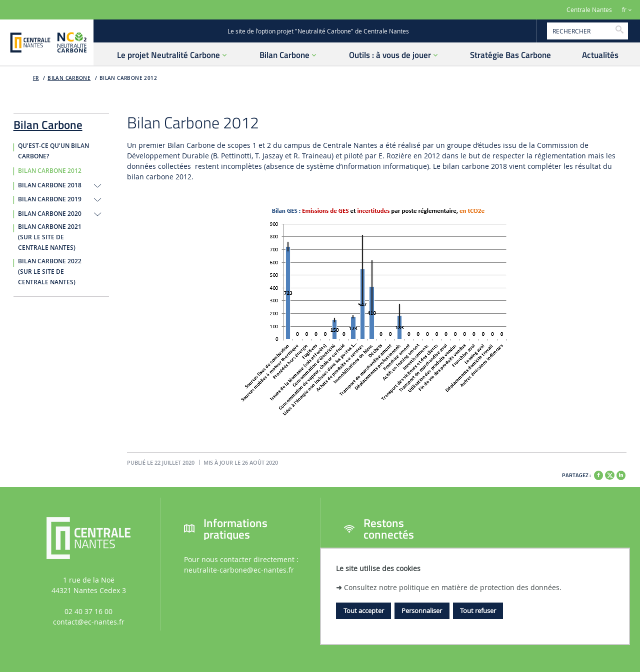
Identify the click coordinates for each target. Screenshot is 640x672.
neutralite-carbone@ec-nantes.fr (239, 570)
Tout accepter (364, 611)
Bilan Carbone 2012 (128, 78)
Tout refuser (478, 611)
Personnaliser (422, 611)
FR (36, 78)
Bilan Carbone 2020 (50, 214)
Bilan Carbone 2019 (50, 199)
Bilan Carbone (69, 78)
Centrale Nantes (589, 10)
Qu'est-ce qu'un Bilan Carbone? (53, 151)
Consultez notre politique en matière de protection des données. (453, 587)
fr (624, 10)
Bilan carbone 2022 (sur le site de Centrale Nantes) (50, 272)
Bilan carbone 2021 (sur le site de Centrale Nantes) (50, 237)
